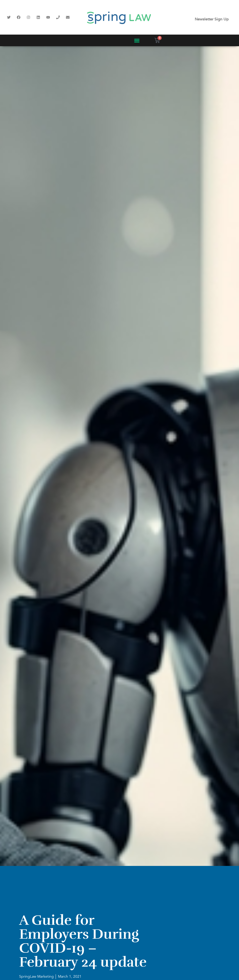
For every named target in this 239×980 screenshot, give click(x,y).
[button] (137, 40)
